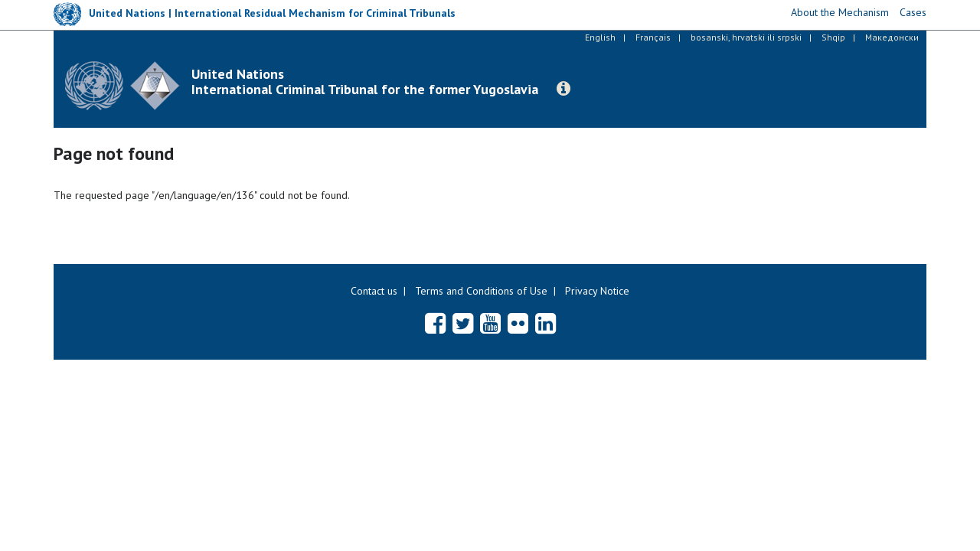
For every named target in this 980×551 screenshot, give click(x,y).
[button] (563, 89)
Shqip (833, 37)
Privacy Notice (597, 291)
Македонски (892, 37)
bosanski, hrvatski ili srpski (746, 37)
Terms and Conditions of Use (481, 291)
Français (653, 37)
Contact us (374, 291)
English (600, 37)
